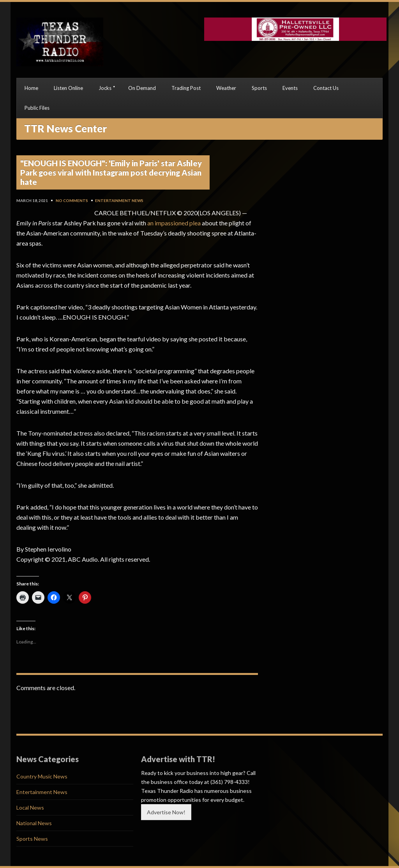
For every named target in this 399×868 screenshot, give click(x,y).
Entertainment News (119, 200)
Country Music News (42, 776)
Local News (30, 807)
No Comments (72, 200)
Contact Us (326, 88)
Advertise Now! (166, 812)
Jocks (105, 88)
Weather (226, 88)
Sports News (32, 839)
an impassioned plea (174, 223)
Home (31, 88)
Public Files (37, 108)
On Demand (142, 88)
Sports (259, 88)
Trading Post (186, 88)
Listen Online (68, 88)
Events (290, 88)
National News (34, 823)
